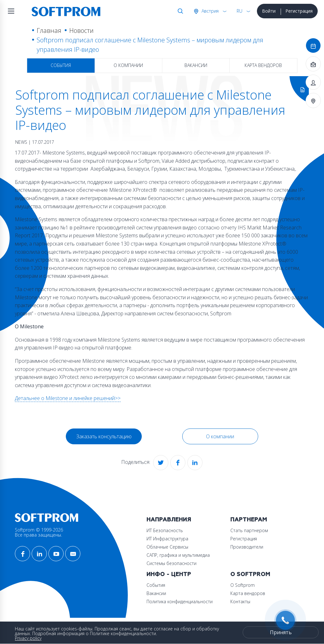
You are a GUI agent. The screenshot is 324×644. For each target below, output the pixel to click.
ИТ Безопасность (165, 530)
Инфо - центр (169, 574)
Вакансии (196, 65)
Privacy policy (28, 638)
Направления (169, 520)
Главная (49, 30)
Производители (247, 547)
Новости (81, 30)
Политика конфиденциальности (180, 601)
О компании (128, 65)
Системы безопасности (171, 563)
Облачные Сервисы (167, 547)
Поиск (179, 11)
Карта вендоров (263, 65)
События (61, 65)
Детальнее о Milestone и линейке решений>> (68, 398)
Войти (269, 11)
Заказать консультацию (104, 436)
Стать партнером (249, 530)
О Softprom (250, 574)
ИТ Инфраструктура (167, 539)
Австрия (209, 11)
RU (240, 11)
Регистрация (299, 11)
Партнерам (249, 520)
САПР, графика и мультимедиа (178, 555)
